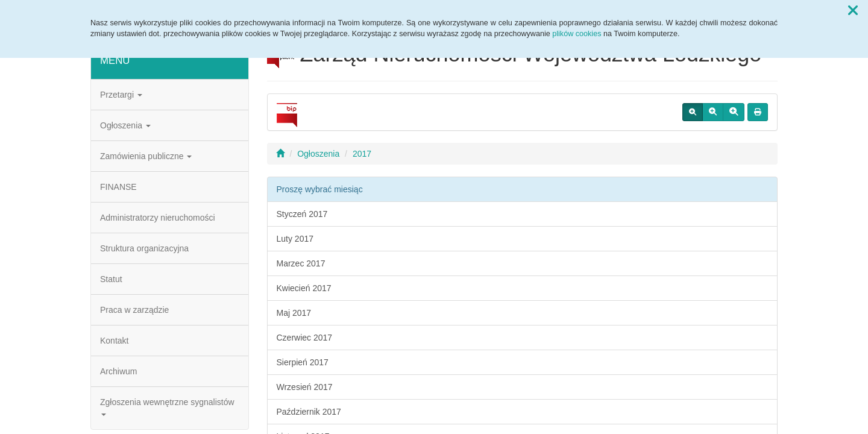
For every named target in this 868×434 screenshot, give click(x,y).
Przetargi (121, 95)
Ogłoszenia (125, 125)
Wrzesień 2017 (305, 387)
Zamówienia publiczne (146, 156)
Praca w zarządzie (134, 310)
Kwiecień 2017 (304, 288)
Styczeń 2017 (302, 214)
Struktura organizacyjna (144, 248)
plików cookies (577, 34)
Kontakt (114, 341)
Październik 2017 (309, 412)
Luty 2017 (295, 239)
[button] (853, 11)
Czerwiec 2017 (305, 338)
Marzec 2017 (301, 263)
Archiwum (118, 371)
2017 (362, 154)
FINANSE (118, 187)
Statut (111, 279)
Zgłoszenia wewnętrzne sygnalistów (167, 407)
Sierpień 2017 (303, 362)
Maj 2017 (294, 313)
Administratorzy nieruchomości (158, 218)
